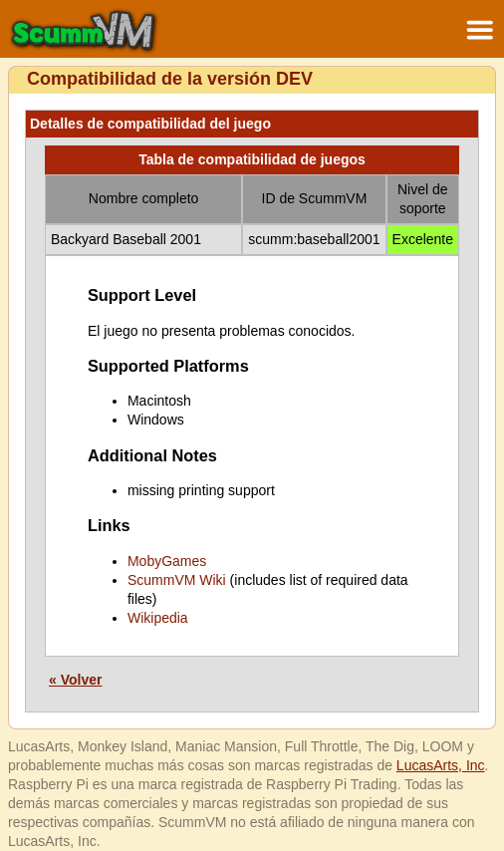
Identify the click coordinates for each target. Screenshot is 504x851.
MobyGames (167, 561)
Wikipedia (158, 618)
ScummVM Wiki (177, 580)
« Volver (75, 680)
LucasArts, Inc (441, 765)
